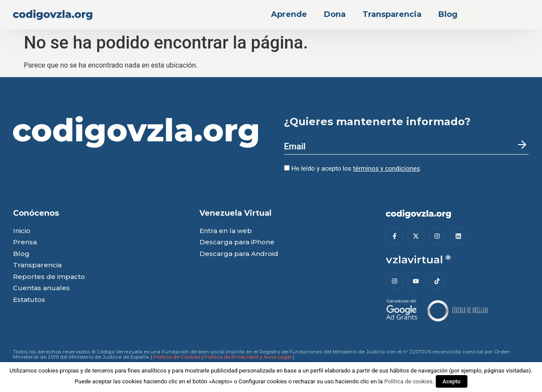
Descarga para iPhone (237, 242)
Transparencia (392, 14)
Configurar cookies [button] (263, 381)
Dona (335, 14)
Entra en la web (226, 231)
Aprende (289, 14)
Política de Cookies (177, 357)
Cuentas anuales (41, 288)
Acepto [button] (452, 381)
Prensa (25, 242)
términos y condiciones (387, 168)
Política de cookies (408, 381)
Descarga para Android (239, 254)
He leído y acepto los (352, 168)
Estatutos (29, 300)
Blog (448, 14)
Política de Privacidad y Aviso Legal (248, 357)
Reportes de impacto (49, 277)
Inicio (22, 231)
